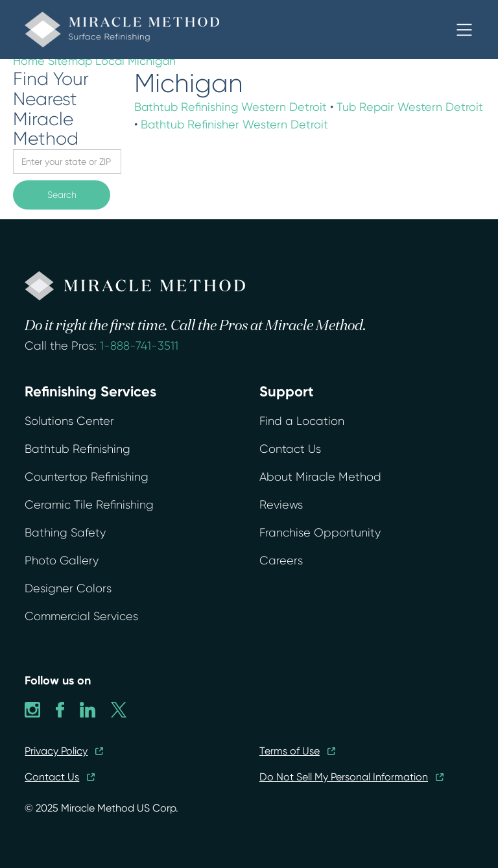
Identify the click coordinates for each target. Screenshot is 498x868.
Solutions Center (69, 421)
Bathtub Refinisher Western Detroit (234, 124)
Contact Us (290, 449)
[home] (122, 30)
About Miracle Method (320, 477)
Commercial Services (81, 616)
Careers (281, 561)
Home (29, 61)
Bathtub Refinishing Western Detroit (231, 107)
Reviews (281, 505)
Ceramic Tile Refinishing (89, 505)
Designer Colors (68, 588)
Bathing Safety (65, 533)
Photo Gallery (62, 561)
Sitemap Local (86, 61)
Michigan (152, 61)
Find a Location (302, 421)
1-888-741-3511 (139, 346)
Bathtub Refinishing (77, 449)
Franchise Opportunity (320, 533)
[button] (464, 30)
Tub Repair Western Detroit (410, 107)
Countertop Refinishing (87, 477)
